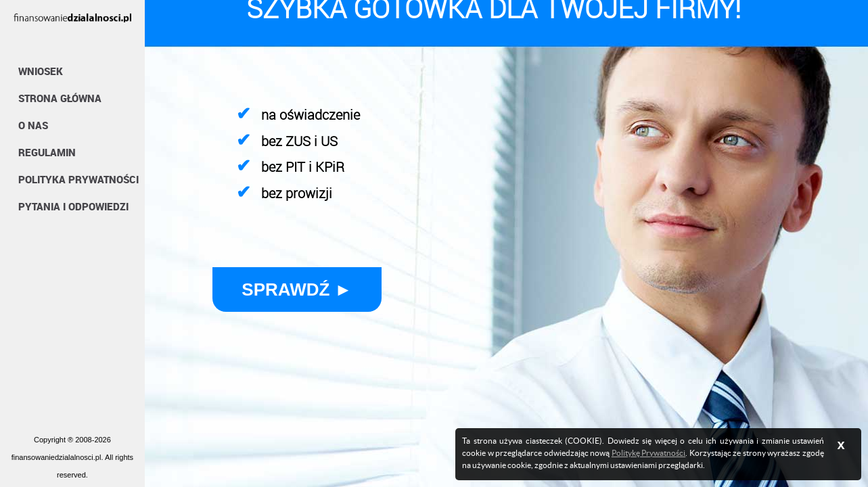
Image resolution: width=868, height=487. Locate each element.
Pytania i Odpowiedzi (73, 206)
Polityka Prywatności (78, 179)
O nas (33, 125)
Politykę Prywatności (649, 453)
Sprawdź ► (297, 289)
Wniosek (41, 71)
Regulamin (47, 152)
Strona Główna (60, 98)
